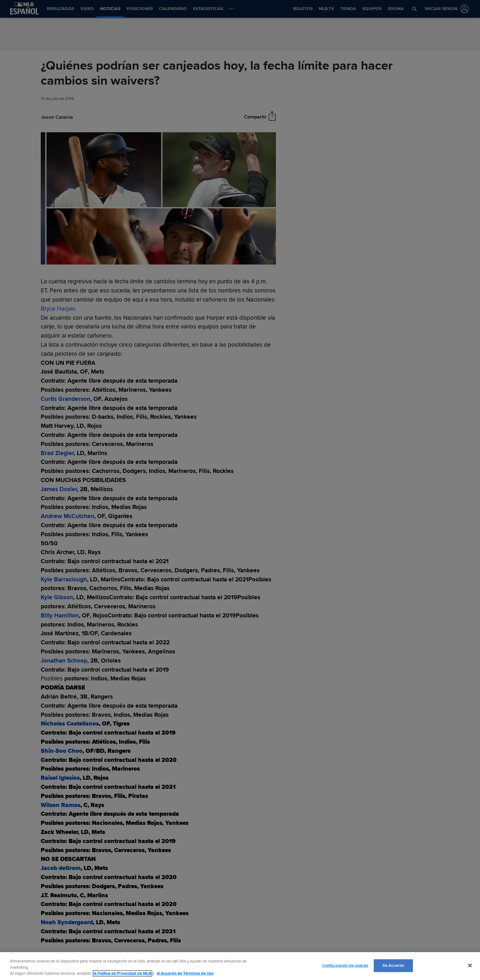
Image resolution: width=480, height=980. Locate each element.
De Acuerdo (393, 965)
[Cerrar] (470, 965)
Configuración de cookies (345, 965)
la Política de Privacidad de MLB (122, 973)
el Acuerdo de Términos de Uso (185, 973)
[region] (240, 966)
